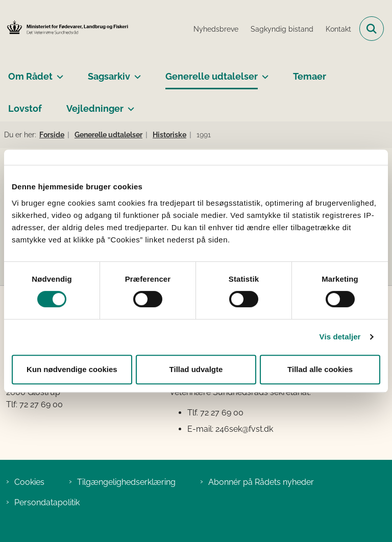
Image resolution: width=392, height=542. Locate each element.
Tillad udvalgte (196, 369)
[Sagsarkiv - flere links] (136, 72)
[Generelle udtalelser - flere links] (263, 72)
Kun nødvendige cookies (72, 369)
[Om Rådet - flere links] (58, 72)
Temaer (310, 76)
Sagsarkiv (109, 76)
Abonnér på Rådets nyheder (261, 482)
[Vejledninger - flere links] (129, 105)
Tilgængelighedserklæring (126, 482)
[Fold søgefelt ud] (372, 29)
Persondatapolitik (47, 502)
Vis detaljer (340, 337)
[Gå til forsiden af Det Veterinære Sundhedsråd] (64, 28)
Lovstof (25, 108)
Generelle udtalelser (212, 76)
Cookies (29, 482)
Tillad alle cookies (320, 369)
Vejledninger (95, 108)
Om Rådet (30, 76)
